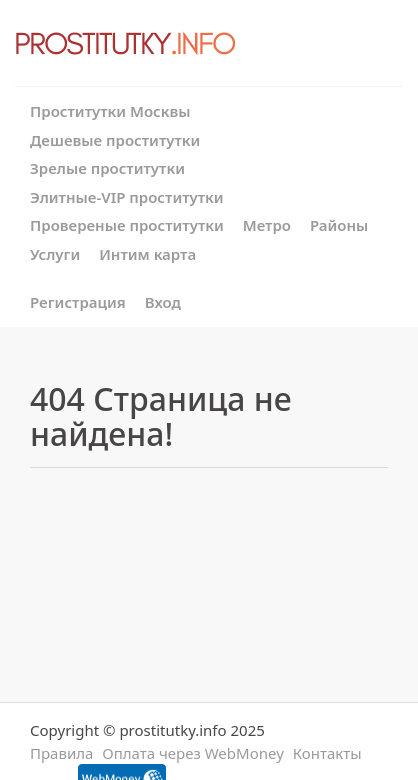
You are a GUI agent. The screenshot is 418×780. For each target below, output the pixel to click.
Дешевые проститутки (115, 140)
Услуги (55, 254)
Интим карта (147, 254)
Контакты (327, 753)
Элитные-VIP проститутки (127, 197)
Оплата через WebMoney (193, 753)
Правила (61, 753)
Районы (339, 225)
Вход (163, 302)
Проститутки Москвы (110, 111)
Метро (267, 225)
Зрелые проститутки (107, 168)
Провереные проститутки (127, 225)
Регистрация (78, 302)
